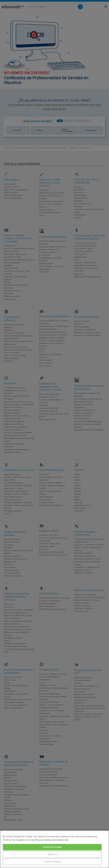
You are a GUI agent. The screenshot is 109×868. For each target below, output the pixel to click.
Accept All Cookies (52, 847)
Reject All (52, 854)
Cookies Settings (52, 862)
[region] (55, 849)
